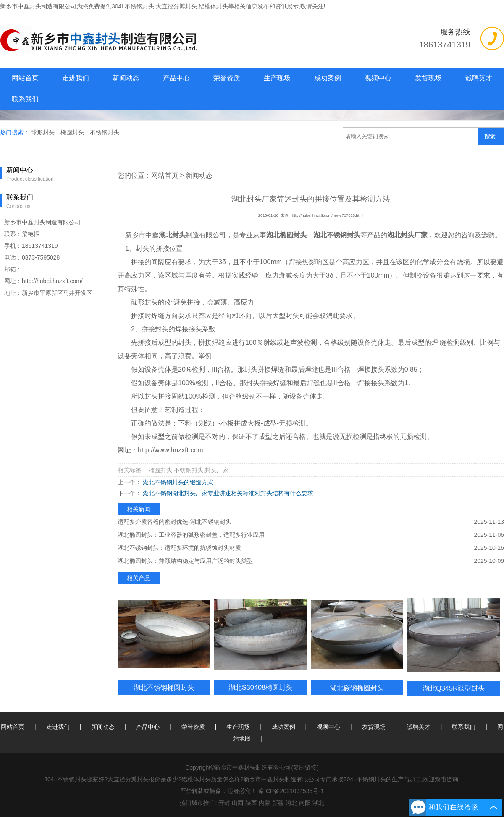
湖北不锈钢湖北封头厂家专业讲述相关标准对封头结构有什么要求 (227, 493)
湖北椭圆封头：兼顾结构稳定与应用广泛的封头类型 (185, 561)
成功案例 (328, 78)
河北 (291, 803)
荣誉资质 (227, 78)
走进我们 (76, 78)
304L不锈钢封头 (133, 6)
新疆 (278, 803)
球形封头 (44, 132)
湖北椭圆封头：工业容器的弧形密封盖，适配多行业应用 (191, 535)
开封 (224, 803)
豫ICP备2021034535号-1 (291, 791)
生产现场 (277, 78)
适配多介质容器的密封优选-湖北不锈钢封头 (175, 522)
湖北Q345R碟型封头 (454, 688)
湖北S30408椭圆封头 (260, 687)
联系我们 (25, 99)
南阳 (305, 803)
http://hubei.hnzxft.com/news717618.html (328, 215)
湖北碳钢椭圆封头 (357, 688)
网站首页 (25, 78)
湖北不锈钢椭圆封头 (164, 687)
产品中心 (176, 78)
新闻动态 (126, 78)
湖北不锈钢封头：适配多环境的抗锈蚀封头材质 (179, 548)
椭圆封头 (73, 132)
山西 (238, 803)
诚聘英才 (479, 78)
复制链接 (305, 767)
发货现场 (428, 78)
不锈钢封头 (105, 132)
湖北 (318, 803)
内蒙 (265, 803)
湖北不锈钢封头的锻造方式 (177, 482)
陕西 (251, 803)
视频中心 (378, 78)
